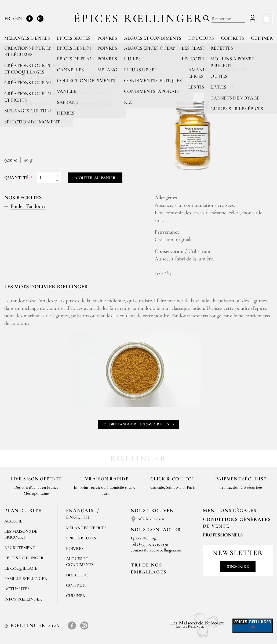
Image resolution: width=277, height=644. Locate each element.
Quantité (17, 178)
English (78, 517)
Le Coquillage (21, 568)
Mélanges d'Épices (86, 528)
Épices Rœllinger (139, 18)
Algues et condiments (153, 38)
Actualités (17, 589)
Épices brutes (74, 38)
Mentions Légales (230, 510)
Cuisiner (262, 38)
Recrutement (20, 548)
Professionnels (223, 535)
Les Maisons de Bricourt (21, 534)
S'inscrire (238, 566)
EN (19, 19)
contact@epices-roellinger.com (156, 550)
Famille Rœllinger (26, 579)
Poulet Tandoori (28, 206)
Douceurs (201, 38)
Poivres (107, 38)
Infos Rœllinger (23, 599)
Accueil (13, 521)
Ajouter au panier (95, 178)
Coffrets (232, 38)
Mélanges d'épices (27, 38)
